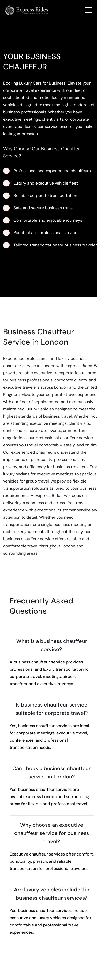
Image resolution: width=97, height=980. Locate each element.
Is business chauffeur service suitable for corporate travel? (52, 709)
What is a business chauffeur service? (52, 645)
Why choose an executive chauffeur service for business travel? (52, 833)
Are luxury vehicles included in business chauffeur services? (52, 894)
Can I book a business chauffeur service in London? (52, 773)
